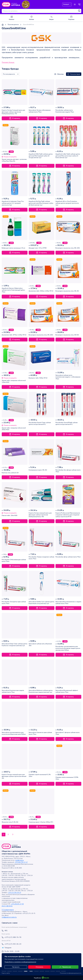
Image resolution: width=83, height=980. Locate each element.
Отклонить (39, 967)
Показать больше (8, 62)
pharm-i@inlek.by (7, 906)
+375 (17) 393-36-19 (14, 893)
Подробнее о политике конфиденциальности (20, 962)
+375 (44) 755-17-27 (21, 862)
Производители (13, 25)
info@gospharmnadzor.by (9, 917)
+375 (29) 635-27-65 (17, 904)
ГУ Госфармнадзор (8, 910)
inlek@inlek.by (19, 860)
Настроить (16, 967)
